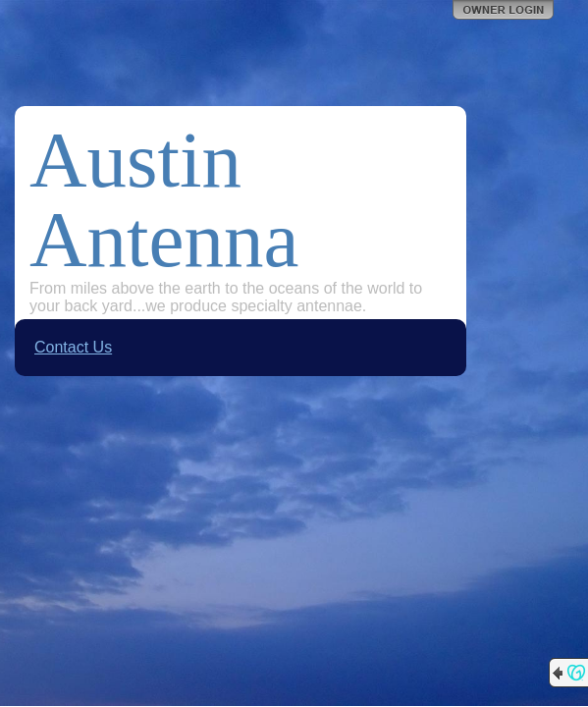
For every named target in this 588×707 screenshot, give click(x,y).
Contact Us (73, 347)
